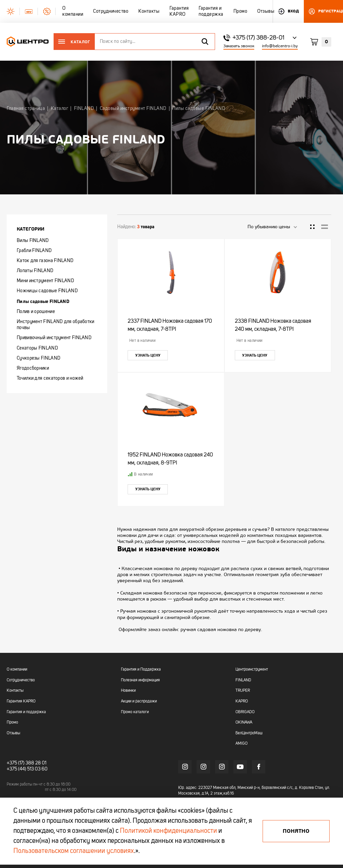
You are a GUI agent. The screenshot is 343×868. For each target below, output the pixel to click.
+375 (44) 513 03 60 (27, 769)
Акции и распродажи (139, 701)
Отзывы (13, 733)
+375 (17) (16, 763)
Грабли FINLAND (34, 251)
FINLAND (243, 680)
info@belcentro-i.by (280, 46)
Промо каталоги (135, 712)
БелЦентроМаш (249, 733)
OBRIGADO (245, 712)
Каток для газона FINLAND (45, 261)
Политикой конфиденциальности (168, 831)
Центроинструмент (252, 670)
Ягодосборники (33, 368)
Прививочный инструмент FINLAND (54, 338)
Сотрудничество (21, 680)
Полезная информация (140, 680)
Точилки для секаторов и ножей (50, 378)
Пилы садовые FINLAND (43, 301)
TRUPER (243, 691)
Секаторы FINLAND (37, 348)
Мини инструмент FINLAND (45, 281)
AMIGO (242, 744)
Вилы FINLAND (33, 241)
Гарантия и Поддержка (141, 670)
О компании (17, 670)
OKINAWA (244, 723)
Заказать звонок (239, 46)
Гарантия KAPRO (21, 701)
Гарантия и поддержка (26, 712)
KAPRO (242, 701)
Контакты (15, 691)
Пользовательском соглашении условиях (74, 851)
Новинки (128, 691)
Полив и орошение (36, 312)
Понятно (296, 831)
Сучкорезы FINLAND (39, 358)
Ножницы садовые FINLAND (47, 291)
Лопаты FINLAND (35, 271)
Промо (12, 723)
